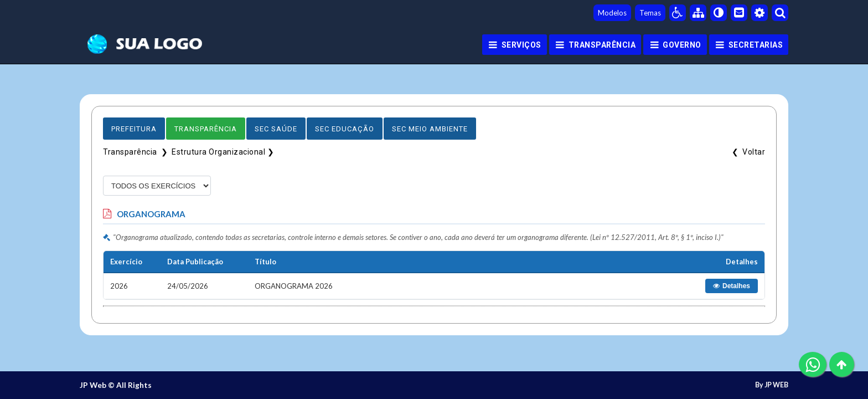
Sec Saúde (276, 129)
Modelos (612, 13)
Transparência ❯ (137, 152)
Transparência (206, 129)
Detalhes (732, 286)
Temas (650, 13)
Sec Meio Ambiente (430, 129)
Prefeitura (134, 129)
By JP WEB (772, 385)
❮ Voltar (747, 152)
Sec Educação (345, 129)
